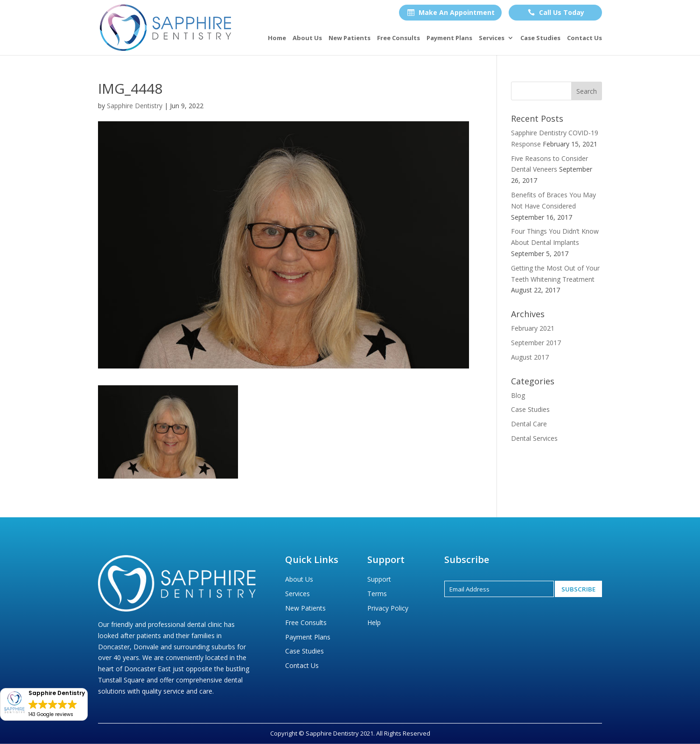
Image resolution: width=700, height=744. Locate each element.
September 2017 (536, 343)
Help (374, 622)
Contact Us (584, 38)
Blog (518, 395)
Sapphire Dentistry (135, 106)
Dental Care (529, 424)
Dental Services (534, 438)
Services (492, 38)
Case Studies (540, 38)
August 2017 (530, 357)
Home (277, 38)
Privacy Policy (388, 608)
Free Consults (399, 38)
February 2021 (533, 328)
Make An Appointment (451, 12)
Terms (377, 594)
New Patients (350, 38)
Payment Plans (449, 38)
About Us (307, 38)
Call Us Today (556, 12)
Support (379, 579)
